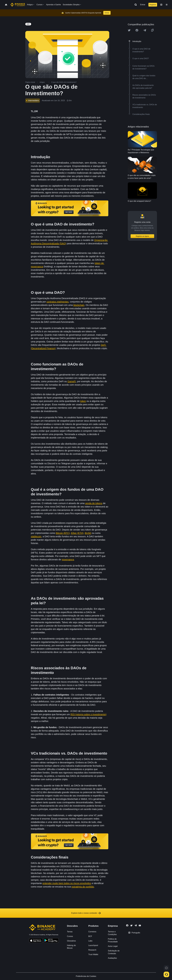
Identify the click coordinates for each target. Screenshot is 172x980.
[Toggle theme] (167, 5)
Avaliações (112, 958)
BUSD (88, 533)
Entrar (143, 5)
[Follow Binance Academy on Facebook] (127, 925)
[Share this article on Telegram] (145, 30)
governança (68, 559)
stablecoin (36, 536)
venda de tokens (94, 503)
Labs (90, 941)
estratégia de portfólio (83, 887)
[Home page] (18, 5)
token (83, 401)
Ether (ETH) (77, 533)
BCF (90, 936)
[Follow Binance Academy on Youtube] (140, 925)
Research (92, 950)
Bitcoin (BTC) (63, 533)
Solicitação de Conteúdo (114, 952)
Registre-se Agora (142, 236)
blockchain (79, 305)
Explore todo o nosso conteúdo (86, 913)
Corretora (92, 932)
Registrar (153, 5)
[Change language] (161, 5)
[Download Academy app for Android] (51, 941)
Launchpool (93, 945)
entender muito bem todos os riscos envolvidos (67, 883)
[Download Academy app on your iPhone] (36, 941)
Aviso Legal (113, 946)
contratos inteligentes (58, 302)
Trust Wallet (93, 954)
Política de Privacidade (113, 940)
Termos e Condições (112, 933)
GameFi (72, 381)
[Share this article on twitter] (129, 30)
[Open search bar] (135, 5)
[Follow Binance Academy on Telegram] (136, 925)
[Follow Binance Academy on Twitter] (131, 926)
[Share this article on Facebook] (137, 30)
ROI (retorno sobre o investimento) (89, 714)
